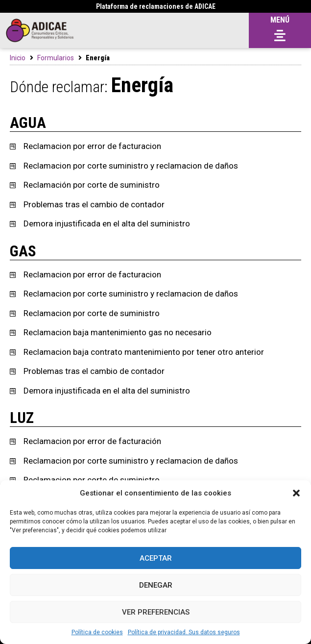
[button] (296, 493)
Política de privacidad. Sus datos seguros (184, 632)
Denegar (156, 585)
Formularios (56, 58)
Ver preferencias (156, 612)
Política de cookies (97, 632)
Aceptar (156, 558)
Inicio (18, 58)
